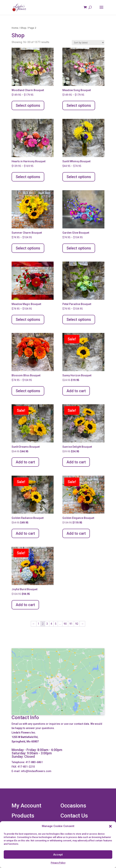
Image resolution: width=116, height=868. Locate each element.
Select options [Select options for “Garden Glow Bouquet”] (79, 248)
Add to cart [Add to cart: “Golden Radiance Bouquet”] (25, 533)
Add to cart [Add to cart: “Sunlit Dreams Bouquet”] (25, 462)
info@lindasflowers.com (36, 771)
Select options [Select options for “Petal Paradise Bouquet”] (79, 320)
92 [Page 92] (77, 624)
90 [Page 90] (65, 624)
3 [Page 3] (47, 624)
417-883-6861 (34, 762)
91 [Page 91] (71, 624)
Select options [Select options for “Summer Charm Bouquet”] (28, 248)
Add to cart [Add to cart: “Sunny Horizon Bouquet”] (76, 391)
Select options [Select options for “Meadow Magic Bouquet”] (28, 320)
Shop (23, 28)
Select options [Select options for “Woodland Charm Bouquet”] (28, 105)
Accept (58, 855)
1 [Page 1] (38, 624)
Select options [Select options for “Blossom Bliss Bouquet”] (28, 391)
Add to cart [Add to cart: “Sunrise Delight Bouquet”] (76, 462)
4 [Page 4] (51, 624)
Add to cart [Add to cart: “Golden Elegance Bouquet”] (76, 533)
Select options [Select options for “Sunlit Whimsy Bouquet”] (79, 177)
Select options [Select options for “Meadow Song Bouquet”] (79, 105)
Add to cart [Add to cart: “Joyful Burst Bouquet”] (25, 605)
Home (15, 28)
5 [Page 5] (56, 624)
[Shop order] (88, 43)
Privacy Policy (58, 863)
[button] (110, 826)
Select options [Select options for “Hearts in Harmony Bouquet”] (28, 177)
